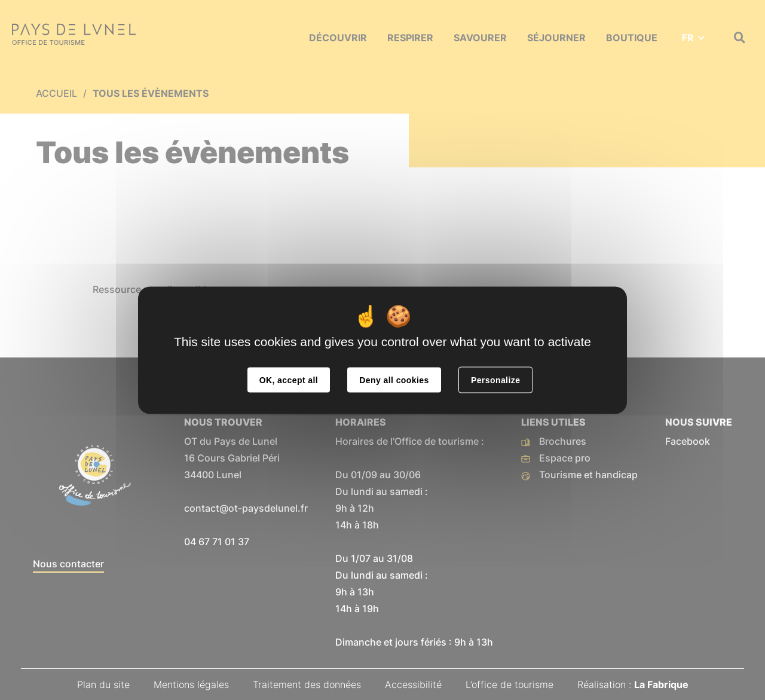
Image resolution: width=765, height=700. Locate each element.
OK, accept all (289, 380)
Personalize (495, 380)
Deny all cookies (394, 380)
